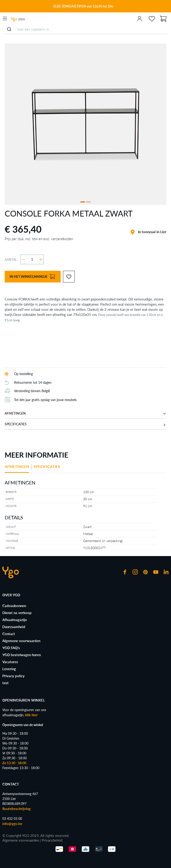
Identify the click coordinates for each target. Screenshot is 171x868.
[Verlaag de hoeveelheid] (24, 259)
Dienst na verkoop (17, 613)
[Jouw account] (140, 18)
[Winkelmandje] (163, 18)
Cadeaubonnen (14, 606)
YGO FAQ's (11, 648)
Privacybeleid (52, 840)
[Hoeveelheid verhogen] (41, 259)
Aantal (11, 259)
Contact (9, 634)
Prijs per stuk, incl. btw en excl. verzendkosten (39, 239)
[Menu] (5, 18)
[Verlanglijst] (152, 18)
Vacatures (10, 662)
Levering (9, 669)
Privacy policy (13, 676)
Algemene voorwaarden (21, 641)
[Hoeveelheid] (32, 259)
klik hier (31, 715)
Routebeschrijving (17, 809)
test (6, 683)
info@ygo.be (12, 824)
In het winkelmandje (32, 277)
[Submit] (9, 29)
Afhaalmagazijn (15, 620)
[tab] (18, 468)
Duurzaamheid (14, 627)
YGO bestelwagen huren (22, 655)
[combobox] (85, 29)
